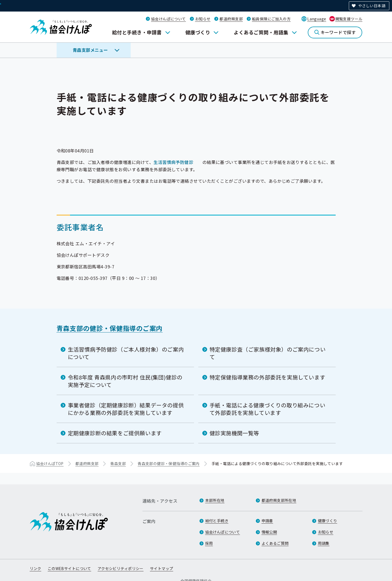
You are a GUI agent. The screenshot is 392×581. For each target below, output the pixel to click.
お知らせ (203, 19)
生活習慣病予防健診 (173, 162)
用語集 (324, 543)
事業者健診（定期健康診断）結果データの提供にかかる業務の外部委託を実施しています (126, 409)
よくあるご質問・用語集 (261, 32)
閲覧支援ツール (349, 19)
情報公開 (269, 532)
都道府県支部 (231, 19)
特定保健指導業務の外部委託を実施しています (268, 377)
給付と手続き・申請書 (137, 32)
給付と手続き (217, 521)
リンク (36, 568)
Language (317, 19)
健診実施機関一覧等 (234, 433)
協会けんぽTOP (50, 463)
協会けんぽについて (168, 19)
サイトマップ (162, 568)
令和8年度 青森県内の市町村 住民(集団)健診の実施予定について (125, 381)
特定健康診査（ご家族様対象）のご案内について (268, 353)
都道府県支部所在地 (279, 500)
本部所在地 (215, 500)
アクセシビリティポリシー (121, 568)
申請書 (267, 521)
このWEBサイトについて (69, 568)
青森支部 (118, 463)
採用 (209, 543)
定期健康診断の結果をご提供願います (115, 433)
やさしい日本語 (372, 6)
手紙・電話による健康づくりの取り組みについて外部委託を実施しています (268, 409)
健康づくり (198, 32)
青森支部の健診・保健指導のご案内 (110, 328)
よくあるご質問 (275, 543)
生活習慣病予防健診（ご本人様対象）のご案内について (126, 353)
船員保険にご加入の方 (271, 19)
